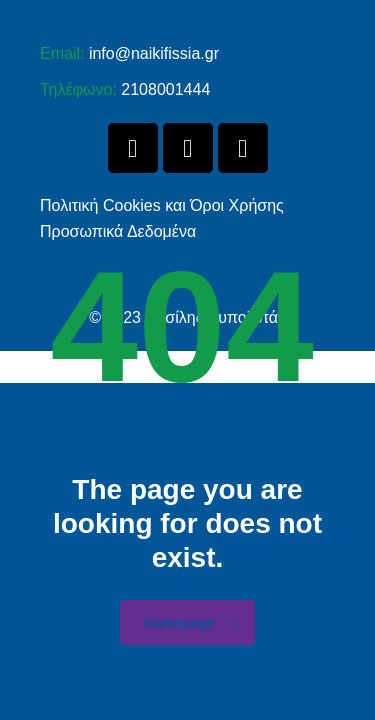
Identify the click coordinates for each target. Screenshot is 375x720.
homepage (190, 623)
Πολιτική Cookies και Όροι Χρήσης (162, 205)
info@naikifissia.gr (154, 53)
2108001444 (165, 89)
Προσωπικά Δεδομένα (118, 231)
